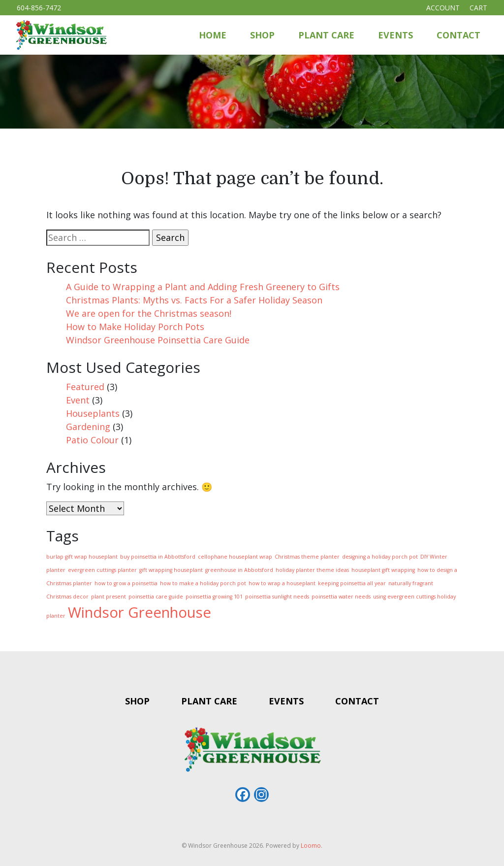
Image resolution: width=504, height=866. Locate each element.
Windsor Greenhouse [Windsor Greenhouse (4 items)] (140, 612)
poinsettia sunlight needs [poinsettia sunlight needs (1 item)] (277, 597)
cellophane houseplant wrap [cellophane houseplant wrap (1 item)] (235, 557)
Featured (85, 387)
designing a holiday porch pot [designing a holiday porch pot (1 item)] (380, 557)
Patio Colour (92, 440)
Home (213, 35)
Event (78, 400)
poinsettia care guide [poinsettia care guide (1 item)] (156, 597)
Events (395, 35)
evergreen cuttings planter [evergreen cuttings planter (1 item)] (102, 570)
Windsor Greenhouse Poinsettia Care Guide (158, 340)
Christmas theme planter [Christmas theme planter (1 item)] (307, 557)
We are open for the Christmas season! (149, 313)
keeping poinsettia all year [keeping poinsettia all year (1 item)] (352, 583)
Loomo (311, 846)
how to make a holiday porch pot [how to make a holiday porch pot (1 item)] (203, 583)
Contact (458, 35)
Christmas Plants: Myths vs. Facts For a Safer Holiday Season (194, 300)
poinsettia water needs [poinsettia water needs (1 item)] (341, 597)
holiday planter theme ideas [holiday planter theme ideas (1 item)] (312, 570)
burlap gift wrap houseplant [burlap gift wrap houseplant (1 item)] (82, 557)
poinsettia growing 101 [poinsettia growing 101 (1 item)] (214, 597)
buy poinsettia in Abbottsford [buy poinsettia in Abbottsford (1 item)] (158, 557)
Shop (262, 35)
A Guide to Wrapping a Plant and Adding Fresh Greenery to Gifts (203, 287)
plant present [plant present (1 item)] (109, 597)
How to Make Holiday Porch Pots (135, 327)
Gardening (88, 427)
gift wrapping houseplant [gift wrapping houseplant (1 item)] (171, 570)
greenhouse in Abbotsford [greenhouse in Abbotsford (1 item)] (239, 570)
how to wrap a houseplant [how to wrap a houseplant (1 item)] (282, 583)
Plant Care (326, 35)
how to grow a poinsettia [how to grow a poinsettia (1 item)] (126, 583)
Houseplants (93, 413)
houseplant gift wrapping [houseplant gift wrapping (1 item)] (383, 570)
